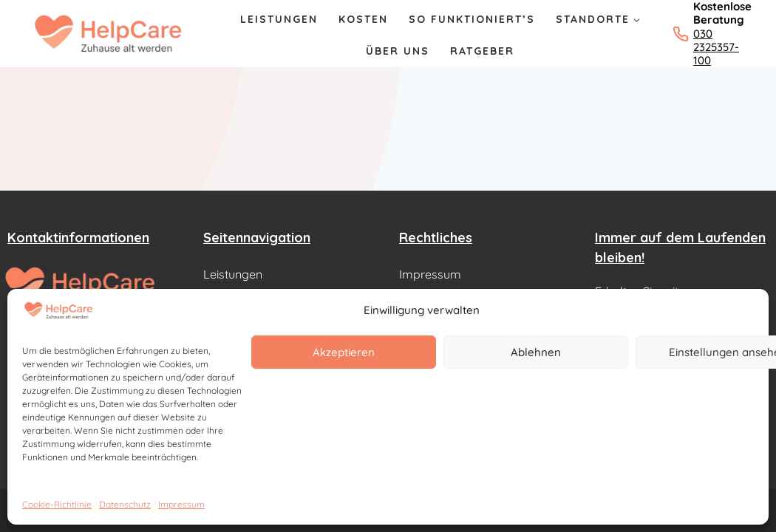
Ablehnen (536, 352)
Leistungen (279, 19)
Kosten (363, 19)
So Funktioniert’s (472, 19)
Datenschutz (125, 504)
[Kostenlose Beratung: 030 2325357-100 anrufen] (704, 34)
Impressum (181, 504)
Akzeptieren (344, 352)
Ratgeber (482, 51)
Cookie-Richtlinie (57, 504)
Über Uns (398, 51)
